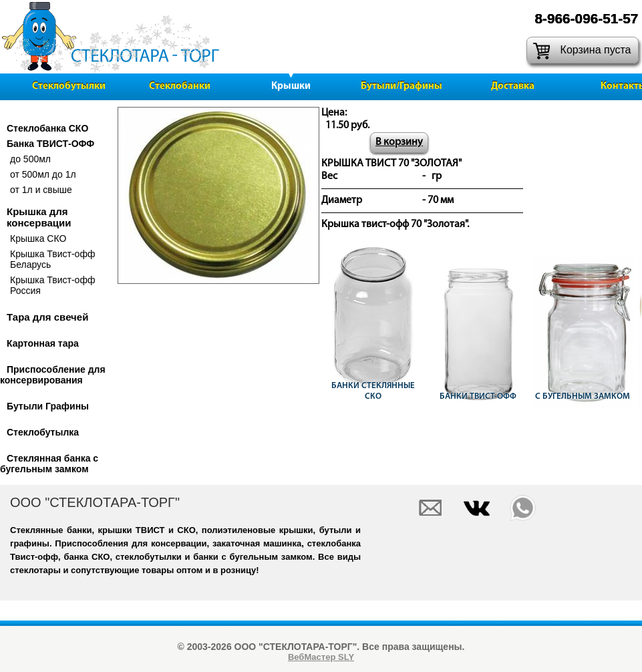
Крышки (291, 87)
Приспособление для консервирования (53, 375)
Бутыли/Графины (402, 87)
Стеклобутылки (69, 87)
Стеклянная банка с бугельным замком (49, 464)
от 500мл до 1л (43, 174)
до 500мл (30, 159)
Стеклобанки (180, 87)
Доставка (513, 87)
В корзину (399, 142)
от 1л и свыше (41, 190)
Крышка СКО (38, 238)
